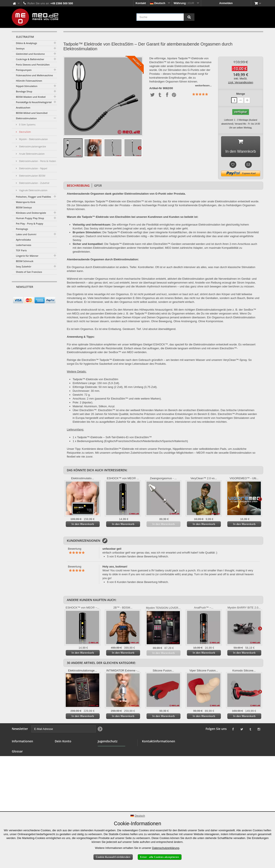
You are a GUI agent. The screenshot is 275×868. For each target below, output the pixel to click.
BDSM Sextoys (24, 207)
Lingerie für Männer (27, 256)
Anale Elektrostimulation (32, 154)
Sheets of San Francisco (29, 272)
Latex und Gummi (26, 234)
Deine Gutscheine (67, 769)
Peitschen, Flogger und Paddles (33, 197)
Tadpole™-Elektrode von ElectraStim (95, 379)
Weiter (140, 148)
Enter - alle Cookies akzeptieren (160, 857)
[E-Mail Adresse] (31, 295)
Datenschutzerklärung (166, 848)
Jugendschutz (107, 761)
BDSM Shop (20, 754)
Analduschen (23, 108)
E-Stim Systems (27, 124)
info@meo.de (167, 771)
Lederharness (24, 245)
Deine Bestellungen (68, 748)
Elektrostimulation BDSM (32, 176)
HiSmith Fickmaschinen (29, 81)
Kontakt (141, 3)
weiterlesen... (203, 85)
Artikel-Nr (156, 88)
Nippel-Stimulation (27, 86)
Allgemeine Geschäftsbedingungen (27, 771)
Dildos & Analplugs (26, 43)
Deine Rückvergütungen (71, 754)
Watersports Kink (26, 202)
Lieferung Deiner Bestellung (23, 790)
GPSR (98, 185)
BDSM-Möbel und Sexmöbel (32, 113)
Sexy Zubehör (24, 266)
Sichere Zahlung (23, 778)
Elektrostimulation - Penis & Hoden (37, 161)
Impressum (19, 803)
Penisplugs (22, 229)
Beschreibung (78, 185)
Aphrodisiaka (23, 240)
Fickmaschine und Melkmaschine (34, 75)
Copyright (18, 797)
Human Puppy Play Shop (30, 218)
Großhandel (20, 764)
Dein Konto (63, 741)
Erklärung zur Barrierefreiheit (22, 810)
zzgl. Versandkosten (241, 82)
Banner (17, 759)
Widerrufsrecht (22, 783)
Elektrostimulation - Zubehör (34, 183)
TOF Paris (21, 250)
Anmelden (226, 3)
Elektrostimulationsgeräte (32, 146)
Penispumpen (24, 70)
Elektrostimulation (26, 118)
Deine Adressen (65, 759)
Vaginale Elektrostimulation (33, 190)
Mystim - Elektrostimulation (33, 139)
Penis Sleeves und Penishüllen (33, 65)
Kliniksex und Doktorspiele (31, 213)
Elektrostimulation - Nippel (33, 168)
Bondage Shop (24, 91)
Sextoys (20, 48)
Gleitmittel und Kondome (30, 54)
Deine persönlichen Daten (72, 764)
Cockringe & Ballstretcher (30, 59)
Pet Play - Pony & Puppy (30, 223)
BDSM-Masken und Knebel (31, 97)
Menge (241, 94)
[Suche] (189, 17)
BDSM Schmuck (25, 261)
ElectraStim (25, 132)
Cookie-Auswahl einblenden (113, 857)
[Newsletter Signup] (52, 295)
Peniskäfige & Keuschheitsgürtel (34, 102)
